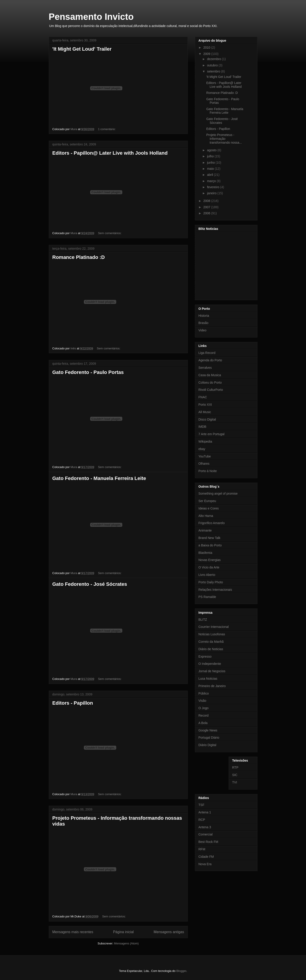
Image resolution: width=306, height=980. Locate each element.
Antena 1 (205, 812)
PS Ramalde (207, 597)
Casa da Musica (210, 375)
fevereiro (214, 187)
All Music (205, 412)
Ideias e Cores (209, 508)
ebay (202, 449)
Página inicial (123, 932)
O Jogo (204, 708)
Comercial (206, 834)
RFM (202, 849)
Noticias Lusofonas (212, 634)
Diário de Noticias (211, 649)
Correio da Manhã (211, 642)
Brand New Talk (210, 538)
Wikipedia (205, 441)
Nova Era (205, 864)
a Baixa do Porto (210, 545)
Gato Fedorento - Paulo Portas (88, 372)
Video (203, 330)
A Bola (203, 723)
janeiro (212, 193)
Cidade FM (206, 857)
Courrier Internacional (214, 627)
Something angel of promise (218, 493)
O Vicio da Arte (209, 567)
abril (210, 175)
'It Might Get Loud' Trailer (82, 49)
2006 (207, 213)
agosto (212, 150)
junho (211, 163)
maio (211, 169)
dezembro (214, 59)
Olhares (204, 464)
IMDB (202, 427)
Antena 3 (205, 827)
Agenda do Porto (210, 360)
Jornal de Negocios (212, 671)
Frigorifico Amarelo (212, 523)
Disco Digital (207, 419)
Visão (202, 701)
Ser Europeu (207, 501)
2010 (207, 48)
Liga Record (207, 353)
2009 (207, 54)
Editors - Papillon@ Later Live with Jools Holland (110, 153)
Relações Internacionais (215, 590)
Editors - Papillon (73, 703)
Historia (204, 316)
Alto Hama (206, 516)
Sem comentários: (110, 233)
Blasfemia (205, 553)
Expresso (205, 656)
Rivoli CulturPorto (211, 390)
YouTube (205, 456)
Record (204, 715)
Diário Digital (207, 745)
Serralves (205, 368)
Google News (208, 730)
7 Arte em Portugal (212, 434)
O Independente (210, 664)
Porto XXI (205, 405)
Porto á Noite (208, 471)
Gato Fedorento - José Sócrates (90, 584)
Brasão (203, 323)
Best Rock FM (208, 842)
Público (204, 693)
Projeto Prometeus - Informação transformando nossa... (224, 139)
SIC (235, 775)
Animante (205, 530)
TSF (201, 805)
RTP (235, 767)
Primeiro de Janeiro (212, 686)
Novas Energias (210, 560)
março (212, 181)
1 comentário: (107, 129)
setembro (214, 71)
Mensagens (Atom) (126, 943)
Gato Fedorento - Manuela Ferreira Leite (99, 478)
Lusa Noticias (208, 679)
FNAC (203, 397)
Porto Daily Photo (211, 582)
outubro (213, 65)
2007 (207, 207)
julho (211, 156)
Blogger (181, 971)
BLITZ (203, 620)
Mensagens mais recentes (73, 932)
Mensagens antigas (169, 932)
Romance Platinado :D (79, 257)
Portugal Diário (209, 738)
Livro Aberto (207, 575)
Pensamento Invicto (91, 17)
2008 (207, 201)
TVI (235, 782)
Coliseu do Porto (210, 382)
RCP (202, 820)
